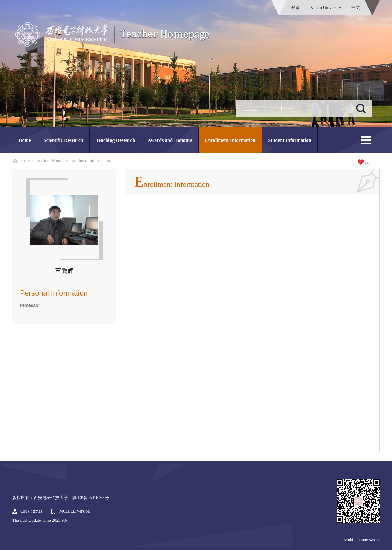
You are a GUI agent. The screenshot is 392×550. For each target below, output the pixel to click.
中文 (356, 8)
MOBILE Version (75, 511)
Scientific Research (63, 140)
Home (25, 140)
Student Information (290, 140)
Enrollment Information (230, 140)
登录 (296, 8)
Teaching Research (115, 140)
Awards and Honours (170, 140)
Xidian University (326, 8)
